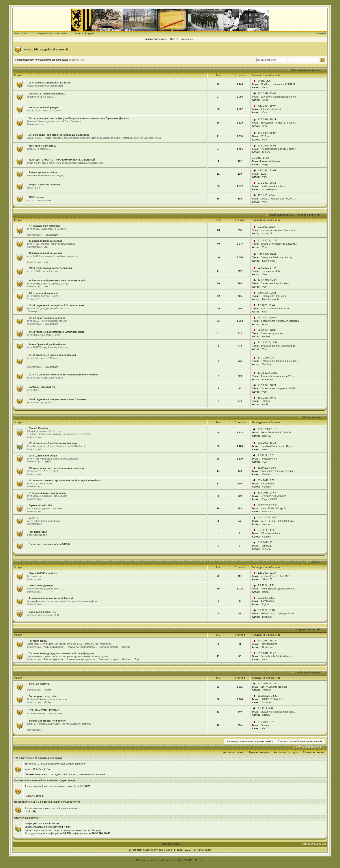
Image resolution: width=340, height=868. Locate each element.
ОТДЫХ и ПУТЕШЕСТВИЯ (44, 710)
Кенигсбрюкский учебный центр (48, 344)
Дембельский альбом (273, 186)
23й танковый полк (271, 533)
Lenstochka (268, 261)
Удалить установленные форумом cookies (250, 741)
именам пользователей (92, 774)
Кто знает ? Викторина (42, 146)
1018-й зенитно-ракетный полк (47, 318)
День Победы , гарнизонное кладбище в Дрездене (59, 135)
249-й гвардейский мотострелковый (50, 268)
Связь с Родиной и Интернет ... (278, 199)
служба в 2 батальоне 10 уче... (278, 446)
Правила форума (84, 34)
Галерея (321, 34)
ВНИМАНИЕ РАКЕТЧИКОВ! (276, 432)
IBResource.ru (202, 850)
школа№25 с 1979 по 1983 (276, 576)
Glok (265, 312)
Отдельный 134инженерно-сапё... (280, 361)
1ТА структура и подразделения (279, 97)
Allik (28, 811)
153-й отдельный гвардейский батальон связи (57, 305)
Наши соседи (311, 417)
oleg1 (265, 164)
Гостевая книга (38, 641)
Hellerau (265, 401)
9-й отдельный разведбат (44, 293)
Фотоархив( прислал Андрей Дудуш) (51, 598)
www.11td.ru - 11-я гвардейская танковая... (42, 34)
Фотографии (268, 601)
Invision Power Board (166, 860)
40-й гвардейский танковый (45, 241)
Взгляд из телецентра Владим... (279, 244)
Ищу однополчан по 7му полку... (279, 230)
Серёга (47, 462)
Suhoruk (267, 152)
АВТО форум (36, 197)
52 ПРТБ (34, 518)
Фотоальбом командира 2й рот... (279, 376)
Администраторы (53, 647)
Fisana (179, 850)
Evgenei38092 (270, 499)
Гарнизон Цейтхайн (40, 505)
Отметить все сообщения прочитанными (300, 741)
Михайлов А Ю (271, 299)
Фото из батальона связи (275, 308)
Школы (315, 562)
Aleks (265, 100)
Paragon (267, 690)
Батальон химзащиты (42, 387)
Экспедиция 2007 (270, 271)
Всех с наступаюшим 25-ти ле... (278, 471)
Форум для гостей (308, 630)
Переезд (265, 725)
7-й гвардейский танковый (45, 226)
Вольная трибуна (39, 684)
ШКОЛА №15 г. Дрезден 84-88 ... (279, 613)
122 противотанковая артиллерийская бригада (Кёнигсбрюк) (65, 480)
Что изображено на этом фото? (278, 149)
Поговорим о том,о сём (43, 696)
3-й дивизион (268, 484)
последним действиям (62, 774)
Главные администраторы (81, 647)
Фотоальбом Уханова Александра (280, 321)
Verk (265, 87)
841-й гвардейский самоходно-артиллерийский (57, 332)
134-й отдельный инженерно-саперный (52, 355)
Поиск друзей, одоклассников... (278, 589)
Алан (265, 324)
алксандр (267, 379)
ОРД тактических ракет (273, 496)
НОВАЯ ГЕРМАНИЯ (272, 699)
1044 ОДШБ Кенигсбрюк (43, 456)
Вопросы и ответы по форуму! (47, 721)
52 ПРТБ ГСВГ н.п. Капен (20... (278, 521)
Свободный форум (308, 673)
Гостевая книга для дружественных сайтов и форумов (62, 653)
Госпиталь (266, 546)
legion (265, 592)
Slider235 (267, 579)
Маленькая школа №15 (42, 612)
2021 (263, 174)
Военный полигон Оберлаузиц (278, 346)
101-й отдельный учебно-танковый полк (53, 443)
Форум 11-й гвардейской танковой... (46, 50)
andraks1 (267, 233)
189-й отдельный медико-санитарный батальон (57, 399)
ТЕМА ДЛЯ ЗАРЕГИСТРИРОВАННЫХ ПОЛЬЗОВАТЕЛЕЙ (62, 160)
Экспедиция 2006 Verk (273, 296)
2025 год (265, 136)
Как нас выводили (271, 109)
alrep (265, 126)
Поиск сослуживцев (272, 333)
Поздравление (269, 459)
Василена (268, 647)
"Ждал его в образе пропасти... (278, 712)
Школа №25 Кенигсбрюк (43, 573)
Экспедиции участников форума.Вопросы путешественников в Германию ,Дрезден (79, 118)
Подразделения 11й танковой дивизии (295, 215)
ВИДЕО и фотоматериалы (44, 185)
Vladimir (267, 364)
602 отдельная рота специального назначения (57, 468)
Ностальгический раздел (44, 107)
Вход (173, 39)
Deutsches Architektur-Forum (276, 656)
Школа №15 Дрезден (41, 585)
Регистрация (186, 39)
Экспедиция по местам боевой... (279, 123)
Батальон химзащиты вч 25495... (279, 388)
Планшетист (51, 235)
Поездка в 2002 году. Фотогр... (277, 257)
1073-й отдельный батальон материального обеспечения (63, 375)
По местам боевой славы (275, 283)
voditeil (266, 336)
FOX (264, 462)
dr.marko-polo (270, 189)
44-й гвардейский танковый (45, 253)
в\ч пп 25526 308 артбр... (274, 508)
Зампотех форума (108, 647)
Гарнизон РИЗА (38, 532)
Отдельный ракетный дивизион (48, 493)
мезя (265, 449)
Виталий (267, 617)
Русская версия (145, 860)
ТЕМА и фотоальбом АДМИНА (278, 84)
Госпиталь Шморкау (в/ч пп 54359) (49, 544)
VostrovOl (267, 512)
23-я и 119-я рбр (38, 428)
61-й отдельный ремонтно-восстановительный (57, 281)
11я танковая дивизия (305, 70)
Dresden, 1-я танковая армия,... (47, 94)
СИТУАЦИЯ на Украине (274, 687)
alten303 (267, 436)
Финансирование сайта (43, 172)
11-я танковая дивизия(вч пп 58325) (50, 83)
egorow (266, 524)
